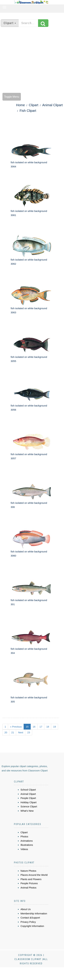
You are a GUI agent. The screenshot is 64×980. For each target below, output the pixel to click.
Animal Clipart (53, 105)
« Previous (16, 727)
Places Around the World (34, 875)
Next (21, 732)
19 (55, 727)
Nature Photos (28, 871)
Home (20, 105)
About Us (26, 909)
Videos (24, 849)
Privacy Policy (28, 922)
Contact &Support (30, 918)
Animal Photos (28, 888)
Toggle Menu (12, 97)
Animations (27, 841)
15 (27, 727)
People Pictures (29, 883)
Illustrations (27, 845)
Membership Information (34, 913)
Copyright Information (32, 926)
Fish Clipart (28, 111)
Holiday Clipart (29, 802)
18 (48, 727)
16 (34, 727)
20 (6, 732)
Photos (24, 836)
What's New (27, 811)
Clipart (34, 105)
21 (13, 732)
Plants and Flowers (31, 879)
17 (41, 727)
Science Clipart (29, 806)
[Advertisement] (31, 60)
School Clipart (28, 790)
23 (29, 732)
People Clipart (28, 798)
